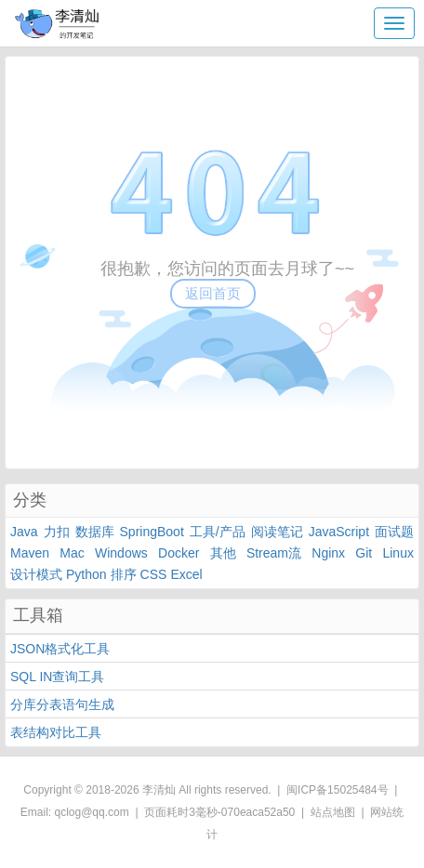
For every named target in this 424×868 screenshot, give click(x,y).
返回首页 (213, 293)
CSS (154, 574)
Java (24, 532)
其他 (223, 553)
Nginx (328, 553)
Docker (179, 553)
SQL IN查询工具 (57, 677)
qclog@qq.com (92, 812)
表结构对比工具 (56, 732)
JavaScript (339, 532)
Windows (121, 553)
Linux (397, 553)
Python (86, 574)
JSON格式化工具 (60, 649)
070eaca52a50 (258, 812)
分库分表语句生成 (62, 704)
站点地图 (333, 812)
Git (364, 553)
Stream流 (274, 553)
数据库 (95, 532)
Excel (186, 574)
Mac (72, 553)
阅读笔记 (277, 532)
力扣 (57, 532)
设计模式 (36, 574)
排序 (124, 574)
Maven (30, 553)
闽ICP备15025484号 (337, 790)
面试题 (394, 532)
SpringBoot (152, 532)
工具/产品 (218, 532)
